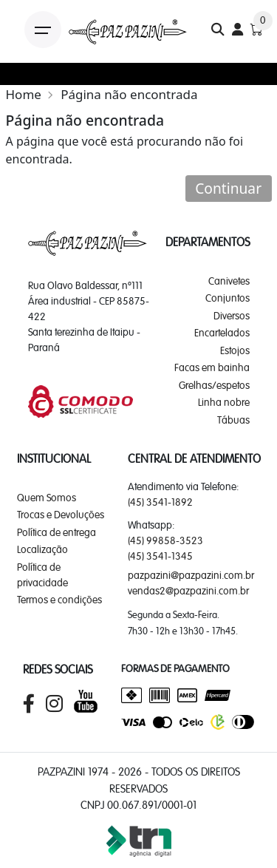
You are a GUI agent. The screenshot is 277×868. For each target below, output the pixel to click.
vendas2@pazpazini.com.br (188, 591)
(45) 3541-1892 (160, 502)
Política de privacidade (42, 575)
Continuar (228, 188)
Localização (42, 549)
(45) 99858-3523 (165, 540)
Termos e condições (59, 600)
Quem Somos (47, 498)
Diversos (232, 316)
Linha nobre (224, 402)
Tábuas (233, 420)
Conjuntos (228, 298)
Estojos (235, 350)
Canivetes (229, 281)
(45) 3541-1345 (160, 556)
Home (24, 94)
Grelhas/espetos (214, 385)
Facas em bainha (212, 367)
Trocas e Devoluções (61, 515)
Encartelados (222, 333)
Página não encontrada (129, 94)
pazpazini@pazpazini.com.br (191, 575)
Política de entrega (57, 532)
